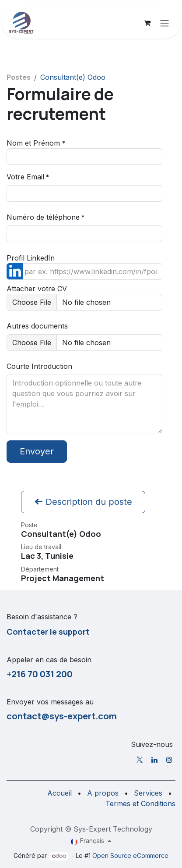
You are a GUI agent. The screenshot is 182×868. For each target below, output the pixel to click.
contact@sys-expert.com (62, 716)
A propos (103, 793)
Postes (19, 77)
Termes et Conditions (140, 804)
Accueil (59, 793)
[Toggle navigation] (164, 23)
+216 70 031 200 (40, 674)
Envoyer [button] (37, 451)
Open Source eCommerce (130, 855)
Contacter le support (48, 632)
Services (148, 793)
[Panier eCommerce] (147, 23)
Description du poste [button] (83, 502)
